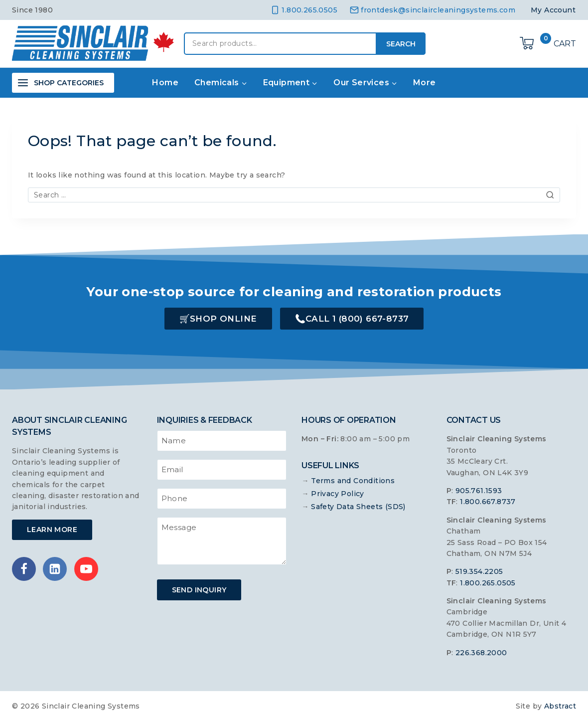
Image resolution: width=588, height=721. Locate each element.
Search (401, 44)
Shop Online (223, 319)
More (425, 83)
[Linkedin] (55, 569)
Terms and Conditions (353, 481)
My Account (553, 10)
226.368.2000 (481, 653)
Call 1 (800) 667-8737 (357, 319)
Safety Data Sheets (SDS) (358, 507)
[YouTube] (86, 569)
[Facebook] (24, 569)
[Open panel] (63, 83)
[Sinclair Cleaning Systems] (93, 43)
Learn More (52, 530)
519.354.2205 (479, 571)
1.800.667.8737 (488, 502)
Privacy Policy (338, 494)
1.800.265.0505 (488, 583)
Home (165, 83)
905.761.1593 (479, 491)
